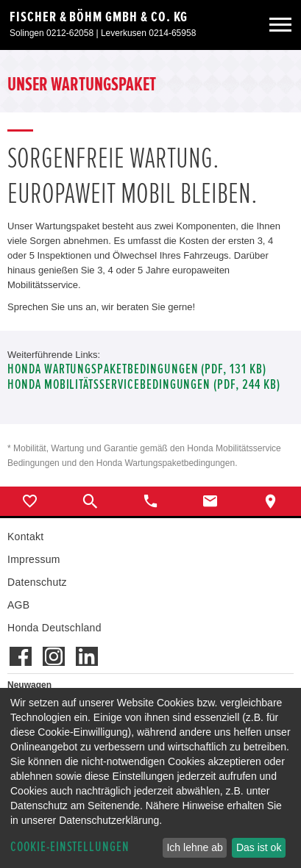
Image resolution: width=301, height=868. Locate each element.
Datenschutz (37, 582)
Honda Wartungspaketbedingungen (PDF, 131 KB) (137, 369)
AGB (18, 605)
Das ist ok (259, 847)
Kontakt (25, 537)
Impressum (34, 559)
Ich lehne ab (194, 847)
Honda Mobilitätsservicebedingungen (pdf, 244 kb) (144, 385)
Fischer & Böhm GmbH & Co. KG (99, 17)
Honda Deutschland (54, 628)
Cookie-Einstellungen (70, 847)
